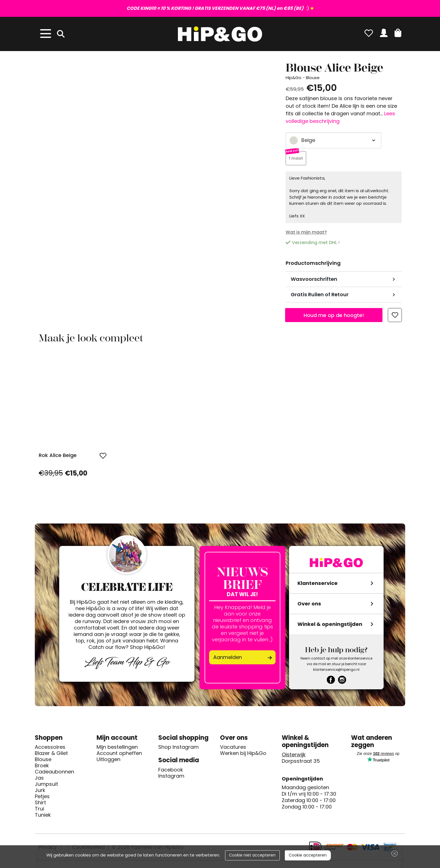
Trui (39, 809)
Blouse (43, 760)
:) (218, 8)
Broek (42, 766)
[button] (398, 33)
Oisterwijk (294, 755)
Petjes (42, 797)
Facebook (171, 770)
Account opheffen (119, 754)
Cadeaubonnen (54, 772)
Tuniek (43, 815)
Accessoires (50, 747)
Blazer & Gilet (51, 754)
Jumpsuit (46, 784)
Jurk (40, 791)
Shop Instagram (178, 747)
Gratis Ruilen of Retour (320, 295)
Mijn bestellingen (117, 747)
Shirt (40, 803)
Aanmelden (228, 657)
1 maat (296, 158)
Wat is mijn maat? (306, 232)
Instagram (171, 776)
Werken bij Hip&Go (243, 754)
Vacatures (233, 747)
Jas (39, 778)
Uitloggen (108, 760)
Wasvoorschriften (314, 279)
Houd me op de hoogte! (334, 315)
